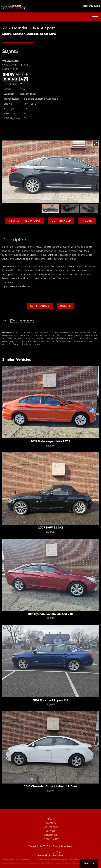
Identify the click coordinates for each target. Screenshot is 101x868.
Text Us (89, 864)
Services (51, 831)
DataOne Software (57, 859)
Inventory (50, 823)
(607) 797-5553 (91, 6)
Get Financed (51, 827)
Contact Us (51, 835)
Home (50, 819)
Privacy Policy (51, 839)
